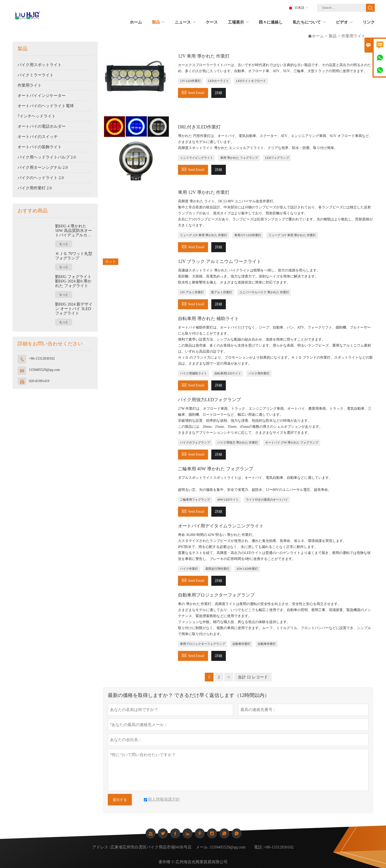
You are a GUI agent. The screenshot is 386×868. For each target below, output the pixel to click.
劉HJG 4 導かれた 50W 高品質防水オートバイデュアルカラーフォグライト (74, 231)
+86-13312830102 (42, 358)
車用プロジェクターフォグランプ (203, 644)
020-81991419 (39, 381)
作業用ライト (30, 85)
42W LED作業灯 (247, 569)
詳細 (219, 93)
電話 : (259, 847)
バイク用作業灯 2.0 (35, 188)
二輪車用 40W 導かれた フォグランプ (216, 469)
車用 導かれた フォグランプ (239, 158)
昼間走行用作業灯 (217, 569)
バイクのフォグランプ (195, 443)
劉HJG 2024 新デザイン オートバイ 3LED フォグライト (74, 309)
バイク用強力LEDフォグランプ (209, 400)
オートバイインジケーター (42, 96)
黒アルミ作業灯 (222, 292)
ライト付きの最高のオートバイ (267, 500)
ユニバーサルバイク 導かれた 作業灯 (264, 292)
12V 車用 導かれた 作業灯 (204, 56)
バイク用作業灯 (259, 373)
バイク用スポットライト (40, 65)
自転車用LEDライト (228, 373)
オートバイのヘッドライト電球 (46, 106)
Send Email (193, 92)
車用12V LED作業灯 (248, 235)
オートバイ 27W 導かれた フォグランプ (292, 443)
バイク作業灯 (189, 569)
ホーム (316, 36)
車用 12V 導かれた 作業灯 (204, 192)
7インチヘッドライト (37, 116)
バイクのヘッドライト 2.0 (41, 178)
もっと (64, 244)
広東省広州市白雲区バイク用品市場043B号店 (151, 847)
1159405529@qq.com (44, 370)
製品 (333, 36)
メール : (203, 847)
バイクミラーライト (36, 75)
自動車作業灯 (241, 644)
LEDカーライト (218, 81)
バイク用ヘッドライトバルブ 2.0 (47, 157)
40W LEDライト (228, 500)
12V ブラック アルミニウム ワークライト (220, 261)
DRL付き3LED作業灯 (199, 127)
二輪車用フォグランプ (195, 500)
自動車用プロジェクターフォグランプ (216, 595)
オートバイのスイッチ (38, 137)
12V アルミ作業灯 (192, 292)
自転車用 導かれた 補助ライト (208, 319)
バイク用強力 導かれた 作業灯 (238, 443)
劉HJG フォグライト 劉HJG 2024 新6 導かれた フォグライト (73, 281)
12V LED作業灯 (190, 81)
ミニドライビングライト (197, 158)
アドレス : (101, 847)
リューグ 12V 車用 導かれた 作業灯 (204, 235)
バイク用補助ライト (194, 373)
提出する (120, 800)
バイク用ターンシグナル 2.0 (43, 167)
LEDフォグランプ (277, 158)
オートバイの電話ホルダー (42, 126)
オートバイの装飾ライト (40, 147)
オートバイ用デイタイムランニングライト (221, 526)
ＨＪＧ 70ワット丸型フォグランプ (74, 256)
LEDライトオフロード (251, 81)
